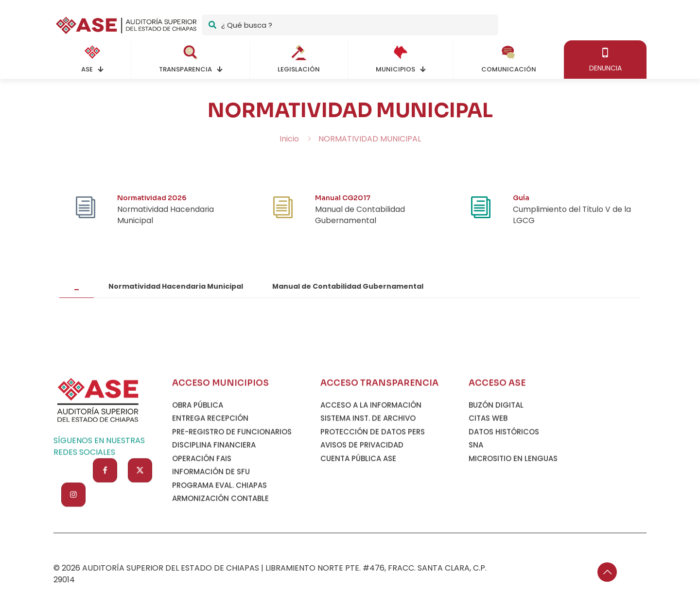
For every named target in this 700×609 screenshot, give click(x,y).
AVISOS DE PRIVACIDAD (362, 500)
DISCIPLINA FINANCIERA (214, 500)
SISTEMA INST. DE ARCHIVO (368, 473)
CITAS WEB (488, 473)
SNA (476, 500)
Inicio (289, 139)
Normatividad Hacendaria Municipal (176, 290)
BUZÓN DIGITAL (496, 460)
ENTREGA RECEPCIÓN (210, 473)
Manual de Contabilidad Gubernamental (348, 290)
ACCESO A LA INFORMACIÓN (371, 460)
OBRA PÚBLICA (198, 460)
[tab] (77, 290)
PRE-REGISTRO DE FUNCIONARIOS (232, 486)
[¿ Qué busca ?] (350, 25)
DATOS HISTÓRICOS (504, 486)
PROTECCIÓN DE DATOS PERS (373, 486)
